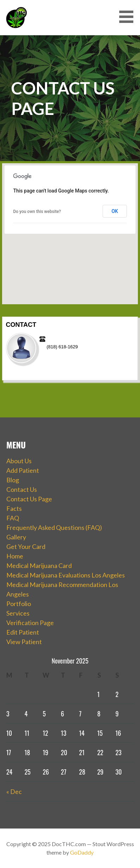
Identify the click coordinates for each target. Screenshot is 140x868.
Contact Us (22, 489)
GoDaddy (82, 852)
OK (115, 211)
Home (15, 556)
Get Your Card (26, 546)
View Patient (24, 642)
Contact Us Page (29, 499)
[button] (129, 17)
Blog (13, 480)
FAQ (13, 518)
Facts (14, 508)
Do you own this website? (37, 212)
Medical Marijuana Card (39, 566)
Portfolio (19, 604)
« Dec (14, 791)
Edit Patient (23, 632)
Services (18, 613)
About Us (19, 461)
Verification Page (30, 623)
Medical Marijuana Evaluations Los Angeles (66, 575)
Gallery (16, 537)
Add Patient (23, 470)
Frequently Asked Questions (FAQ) (54, 527)
